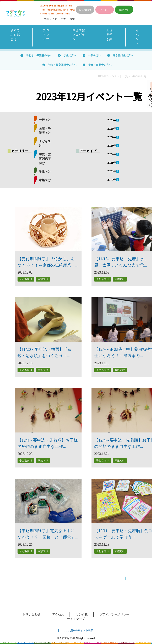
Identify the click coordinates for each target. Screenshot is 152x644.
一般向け (45, 120)
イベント (137, 37)
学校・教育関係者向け (45, 159)
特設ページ (124, 10)
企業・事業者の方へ (100, 65)
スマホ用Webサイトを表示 (78, 630)
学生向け (45, 172)
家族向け (45, 180)
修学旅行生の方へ (123, 55)
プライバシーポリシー (114, 614)
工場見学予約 (109, 35)
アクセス (105, 10)
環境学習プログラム (79, 35)
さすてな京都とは (15, 35)
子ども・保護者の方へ (39, 55)
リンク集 (82, 614)
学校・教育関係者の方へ (62, 65)
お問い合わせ (85, 10)
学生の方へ (70, 55)
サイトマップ (76, 619)
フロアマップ (46, 35)
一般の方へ (95, 55)
